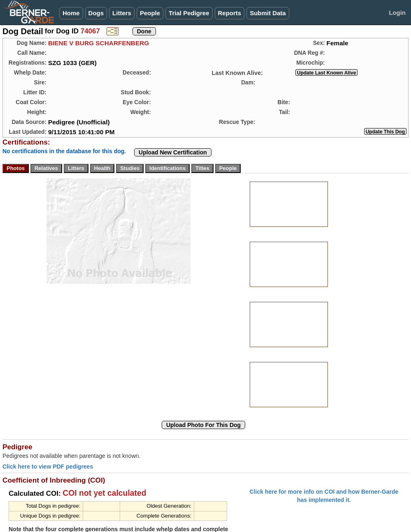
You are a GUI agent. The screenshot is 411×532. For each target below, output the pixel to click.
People (150, 13)
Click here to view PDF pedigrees (48, 467)
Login (397, 13)
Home (71, 13)
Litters (122, 13)
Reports (230, 13)
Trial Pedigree (189, 13)
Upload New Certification (173, 152)
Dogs (96, 13)
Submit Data (268, 13)
